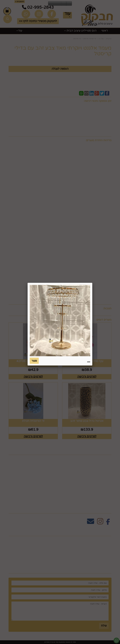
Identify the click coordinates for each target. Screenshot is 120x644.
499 (89, 362)
